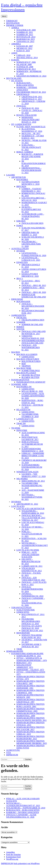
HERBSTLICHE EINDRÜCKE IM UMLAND (34, 296)
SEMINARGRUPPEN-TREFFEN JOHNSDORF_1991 (30, 687)
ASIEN (14, 53)
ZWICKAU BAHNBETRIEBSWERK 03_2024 (32, 589)
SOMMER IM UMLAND (32, 325)
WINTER (20, 329)
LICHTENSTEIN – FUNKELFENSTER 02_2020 (34, 254)
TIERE (19, 649)
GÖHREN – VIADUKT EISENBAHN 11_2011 (31, 190)
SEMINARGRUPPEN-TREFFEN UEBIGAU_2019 (30, 733)
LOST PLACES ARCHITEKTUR (30, 509)
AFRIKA (15, 28)
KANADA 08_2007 (25, 46)
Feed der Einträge (13, 855)
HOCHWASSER (23, 301)
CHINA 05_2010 (23, 55)
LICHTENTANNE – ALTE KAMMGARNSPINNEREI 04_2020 (33, 396)
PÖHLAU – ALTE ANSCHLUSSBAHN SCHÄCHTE (30, 555)
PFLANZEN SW (23, 410)
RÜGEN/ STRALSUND (26, 115)
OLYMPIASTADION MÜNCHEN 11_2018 (30, 183)
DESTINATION (13, 23)
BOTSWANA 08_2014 (26, 37)
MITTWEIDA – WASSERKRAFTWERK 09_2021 (32, 497)
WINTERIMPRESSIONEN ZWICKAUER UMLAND (33, 342)
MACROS (16, 352)
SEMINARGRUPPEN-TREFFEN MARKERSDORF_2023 (30, 738)
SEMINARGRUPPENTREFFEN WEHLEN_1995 (30, 696)
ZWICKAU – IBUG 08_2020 (34, 292)
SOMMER (21, 322)
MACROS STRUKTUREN (28, 359)
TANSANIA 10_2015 (25, 41)
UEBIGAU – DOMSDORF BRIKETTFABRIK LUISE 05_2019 (33, 456)
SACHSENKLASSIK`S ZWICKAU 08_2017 (31, 646)
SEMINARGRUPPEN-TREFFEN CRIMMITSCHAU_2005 (30, 710)
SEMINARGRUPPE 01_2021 (29, 656)
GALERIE (10, 175)
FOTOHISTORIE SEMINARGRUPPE (27, 654)
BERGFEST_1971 (24, 663)
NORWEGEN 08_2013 (26, 69)
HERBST (20, 327)
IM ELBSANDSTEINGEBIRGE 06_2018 (34, 163)
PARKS (20, 226)
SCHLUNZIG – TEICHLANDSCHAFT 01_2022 (31, 147)
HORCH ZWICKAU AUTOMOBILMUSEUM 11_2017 (32, 444)
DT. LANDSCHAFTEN (21, 124)
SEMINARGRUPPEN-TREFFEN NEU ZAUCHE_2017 (30, 728)
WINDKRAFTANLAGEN (27, 472)
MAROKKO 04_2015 (26, 39)
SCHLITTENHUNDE (26, 610)
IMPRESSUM (12, 755)
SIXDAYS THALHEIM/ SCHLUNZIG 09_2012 (32, 636)
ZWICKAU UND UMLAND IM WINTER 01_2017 (34, 333)
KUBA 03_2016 (23, 51)
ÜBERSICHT (12, 21)
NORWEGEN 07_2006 (26, 62)
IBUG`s (20, 278)
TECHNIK (16, 428)
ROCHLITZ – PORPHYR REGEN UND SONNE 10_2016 (32, 157)
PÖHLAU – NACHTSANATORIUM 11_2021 (32, 534)
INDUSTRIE (22, 430)
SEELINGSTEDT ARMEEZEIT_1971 (25, 666)
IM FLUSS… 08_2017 (31, 134)
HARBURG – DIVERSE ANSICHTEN (27, 89)
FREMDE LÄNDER (15, 25)
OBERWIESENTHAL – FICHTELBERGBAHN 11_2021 (31, 170)
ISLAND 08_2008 (24, 64)
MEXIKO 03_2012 (24, 48)
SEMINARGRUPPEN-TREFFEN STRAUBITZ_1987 (30, 682)
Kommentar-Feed (13, 857)
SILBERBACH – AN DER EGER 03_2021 (33, 137)
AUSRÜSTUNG (13, 750)
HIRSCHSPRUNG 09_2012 (33, 481)
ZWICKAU (21, 106)
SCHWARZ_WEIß (19, 384)
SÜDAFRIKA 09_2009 (26, 30)
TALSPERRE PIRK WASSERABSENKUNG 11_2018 (32, 486)
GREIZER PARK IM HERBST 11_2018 (30, 234)
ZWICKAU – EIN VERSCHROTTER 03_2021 (33, 579)
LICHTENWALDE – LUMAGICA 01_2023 (31, 259)
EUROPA (15, 60)
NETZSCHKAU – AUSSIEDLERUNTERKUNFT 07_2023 (35, 545)
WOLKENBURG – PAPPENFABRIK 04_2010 (33, 512)
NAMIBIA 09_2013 (25, 35)
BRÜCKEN (21, 186)
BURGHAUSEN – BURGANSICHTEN (25, 84)
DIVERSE (21, 251)
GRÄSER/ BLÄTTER (31, 375)
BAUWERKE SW (24, 387)
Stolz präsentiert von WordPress (26, 863)
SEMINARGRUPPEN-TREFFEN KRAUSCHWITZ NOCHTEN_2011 (31, 719)
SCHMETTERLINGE (31, 371)
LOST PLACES (18, 506)
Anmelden (10, 852)
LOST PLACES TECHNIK (28, 550)
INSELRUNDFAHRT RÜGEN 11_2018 (31, 121)
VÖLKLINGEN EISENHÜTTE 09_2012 (32, 570)
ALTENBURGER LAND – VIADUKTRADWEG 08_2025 (33, 216)
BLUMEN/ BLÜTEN (30, 377)
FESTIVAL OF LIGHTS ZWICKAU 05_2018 (32, 627)
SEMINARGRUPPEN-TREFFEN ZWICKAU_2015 (30, 724)
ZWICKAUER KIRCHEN (32, 223)
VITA (9, 753)
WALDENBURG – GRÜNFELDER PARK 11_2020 (31, 244)
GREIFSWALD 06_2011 (32, 97)
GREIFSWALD (23, 94)
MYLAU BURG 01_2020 (32, 391)
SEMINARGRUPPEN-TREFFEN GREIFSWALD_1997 (30, 701)
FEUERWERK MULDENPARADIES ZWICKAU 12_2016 (31, 621)
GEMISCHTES (28, 357)
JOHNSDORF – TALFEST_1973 (30, 670)
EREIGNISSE (17, 299)
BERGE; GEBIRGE (25, 152)
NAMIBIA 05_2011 (25, 32)
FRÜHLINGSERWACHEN (33, 320)
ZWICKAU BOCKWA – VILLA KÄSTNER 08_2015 (33, 517)
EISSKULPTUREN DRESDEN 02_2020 (30, 275)
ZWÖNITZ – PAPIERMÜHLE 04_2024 (32, 595)
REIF (24, 364)
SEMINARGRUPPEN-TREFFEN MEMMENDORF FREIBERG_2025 (32, 742)
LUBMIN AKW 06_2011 (32, 566)
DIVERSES (16, 502)
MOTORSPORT (23, 633)
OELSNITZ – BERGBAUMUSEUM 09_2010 (31, 562)
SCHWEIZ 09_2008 (25, 67)
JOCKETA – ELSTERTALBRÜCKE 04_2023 (31, 209)
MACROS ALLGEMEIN (27, 354)
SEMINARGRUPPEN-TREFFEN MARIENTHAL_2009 (30, 715)
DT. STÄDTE (17, 81)
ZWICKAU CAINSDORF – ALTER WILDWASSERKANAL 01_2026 (33, 602)
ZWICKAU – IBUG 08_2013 (34, 285)
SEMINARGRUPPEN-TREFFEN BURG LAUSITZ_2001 (30, 705)
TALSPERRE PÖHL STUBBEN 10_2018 (30, 415)
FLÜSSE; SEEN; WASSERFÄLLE (31, 127)
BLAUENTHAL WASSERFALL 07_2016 (32, 130)
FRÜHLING (22, 318)
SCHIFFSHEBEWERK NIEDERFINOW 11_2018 (32, 450)
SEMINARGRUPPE (15, 651)
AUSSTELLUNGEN (20, 249)
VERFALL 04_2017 (30, 520)
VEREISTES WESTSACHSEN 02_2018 (33, 337)
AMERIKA (16, 44)
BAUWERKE (22, 180)
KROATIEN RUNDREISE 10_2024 (31, 76)
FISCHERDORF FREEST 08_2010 (31, 92)
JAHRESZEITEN (19, 315)
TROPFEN (26, 366)
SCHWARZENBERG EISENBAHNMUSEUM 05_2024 (32, 467)
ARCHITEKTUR (18, 177)
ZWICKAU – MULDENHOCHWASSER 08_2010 (33, 306)
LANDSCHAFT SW (25, 419)
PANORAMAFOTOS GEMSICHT (31, 382)
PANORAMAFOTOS (20, 380)
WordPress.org (12, 859)
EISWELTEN (22, 262)
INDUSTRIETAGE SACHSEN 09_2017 (30, 438)
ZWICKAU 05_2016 (30, 108)
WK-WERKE (22, 479)
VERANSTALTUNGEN (21, 608)
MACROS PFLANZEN (26, 373)
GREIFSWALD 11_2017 (32, 99)
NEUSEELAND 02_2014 (27, 58)
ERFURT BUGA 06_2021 (32, 631)
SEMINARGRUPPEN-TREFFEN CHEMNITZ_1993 (30, 692)
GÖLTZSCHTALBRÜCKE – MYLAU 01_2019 (34, 199)
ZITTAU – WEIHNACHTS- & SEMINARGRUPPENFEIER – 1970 (32, 659)
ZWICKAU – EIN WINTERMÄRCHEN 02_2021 (31, 348)
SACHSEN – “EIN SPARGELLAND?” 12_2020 (34, 475)
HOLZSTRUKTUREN (31, 361)
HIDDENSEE (27, 117)
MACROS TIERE (24, 368)
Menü (4, 16)
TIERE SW (21, 423)
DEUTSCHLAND (14, 78)
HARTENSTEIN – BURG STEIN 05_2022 (32, 402)
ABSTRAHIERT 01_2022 (27, 504)
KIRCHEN (21, 221)
